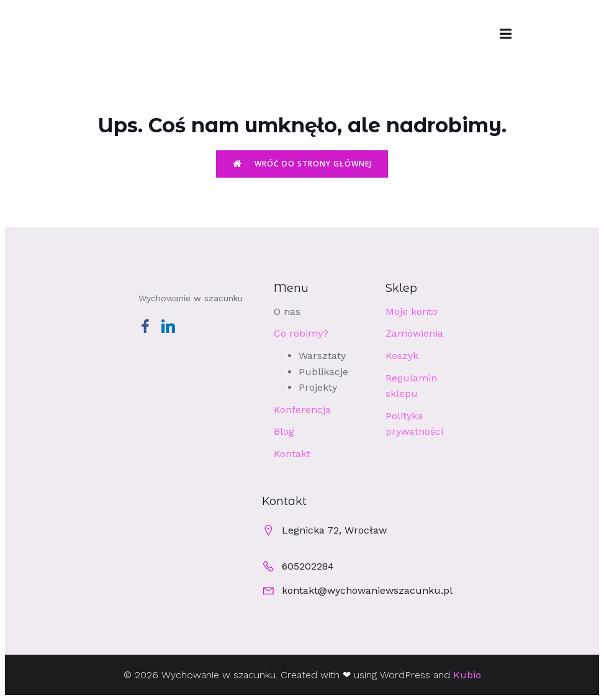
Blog (284, 431)
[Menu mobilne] (506, 34)
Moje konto (412, 311)
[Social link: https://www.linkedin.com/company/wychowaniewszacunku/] (173, 325)
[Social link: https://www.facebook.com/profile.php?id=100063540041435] (150, 325)
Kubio (467, 675)
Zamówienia (414, 333)
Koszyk (402, 356)
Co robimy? (301, 333)
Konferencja (302, 410)
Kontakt (292, 454)
